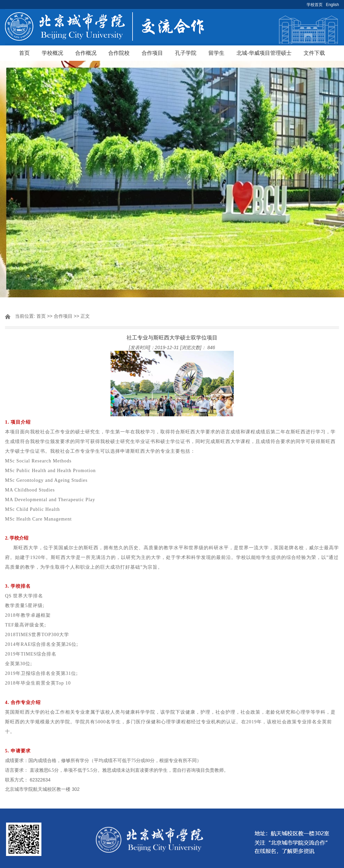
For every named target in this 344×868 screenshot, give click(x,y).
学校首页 (315, 5)
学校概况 (52, 53)
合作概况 (86, 53)
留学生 (216, 53)
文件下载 (314, 53)
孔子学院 (186, 53)
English (332, 5)
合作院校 (119, 53)
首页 (24, 53)
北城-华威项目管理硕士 (264, 53)
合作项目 (152, 53)
